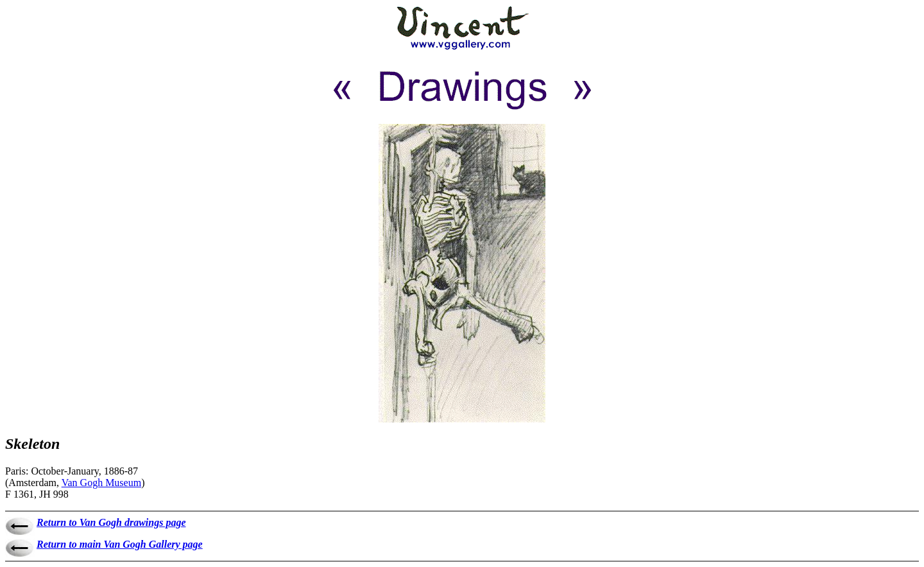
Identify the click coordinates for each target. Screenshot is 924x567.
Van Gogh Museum (101, 483)
